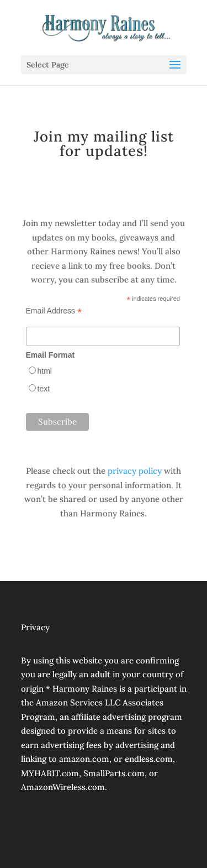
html (45, 371)
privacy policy (135, 471)
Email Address (54, 311)
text (44, 389)
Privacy (35, 627)
